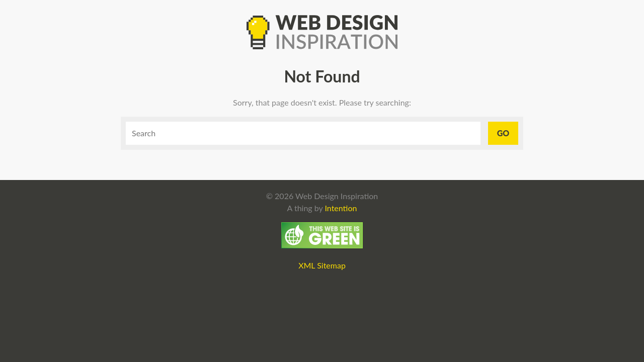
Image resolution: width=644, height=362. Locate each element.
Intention (341, 208)
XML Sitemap (322, 265)
